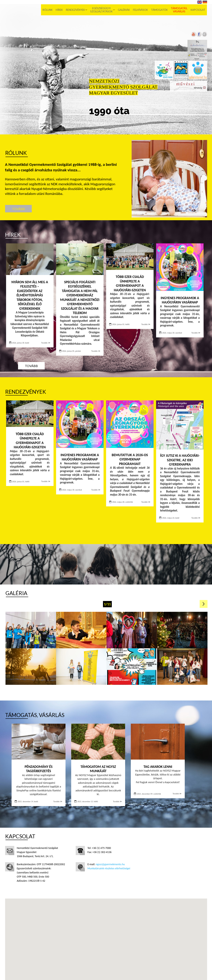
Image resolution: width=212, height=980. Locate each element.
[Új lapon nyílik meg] (199, 36)
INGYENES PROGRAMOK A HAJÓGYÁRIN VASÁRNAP (180, 300)
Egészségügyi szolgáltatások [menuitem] (102, 10)
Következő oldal (204, 604)
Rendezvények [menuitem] (76, 10)
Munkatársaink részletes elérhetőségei (109, 868)
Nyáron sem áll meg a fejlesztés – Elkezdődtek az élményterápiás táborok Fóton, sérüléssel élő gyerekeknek (30, 295)
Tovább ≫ (46, 343)
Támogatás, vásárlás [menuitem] (179, 10)
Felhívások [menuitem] (141, 10)
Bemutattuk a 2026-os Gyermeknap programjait (130, 459)
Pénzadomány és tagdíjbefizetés (39, 769)
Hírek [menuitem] (59, 10)
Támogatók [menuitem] (160, 10)
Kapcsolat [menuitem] (198, 10)
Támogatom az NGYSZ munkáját (98, 769)
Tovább (18, 209)
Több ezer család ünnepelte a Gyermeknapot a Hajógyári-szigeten (130, 283)
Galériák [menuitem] (124, 10)
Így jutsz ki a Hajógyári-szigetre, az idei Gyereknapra (180, 460)
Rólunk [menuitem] (48, 10)
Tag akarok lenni (158, 767)
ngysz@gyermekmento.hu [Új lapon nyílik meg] (110, 864)
